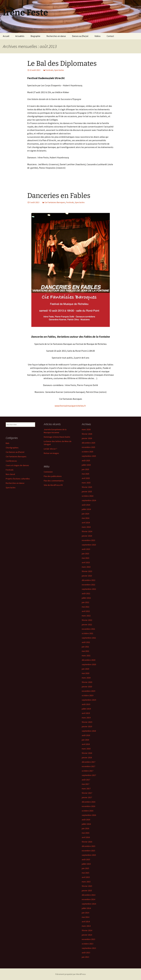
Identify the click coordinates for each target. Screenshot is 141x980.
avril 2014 (86, 922)
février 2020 (87, 682)
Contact (110, 36)
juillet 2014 (86, 908)
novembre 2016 (88, 806)
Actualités (20, 36)
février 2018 (87, 753)
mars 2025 (86, 483)
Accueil (6, 36)
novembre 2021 (88, 629)
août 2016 (86, 820)
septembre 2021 (89, 638)
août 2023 (86, 549)
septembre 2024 (89, 500)
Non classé (10, 474)
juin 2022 (85, 602)
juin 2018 (85, 740)
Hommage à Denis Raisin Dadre (57, 437)
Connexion (48, 472)
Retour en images (51, 453)
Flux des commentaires (54, 481)
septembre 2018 (89, 731)
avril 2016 (86, 837)
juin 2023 (85, 554)
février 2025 (87, 487)
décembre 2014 (89, 895)
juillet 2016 (86, 824)
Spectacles (59, 70)
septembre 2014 (89, 904)
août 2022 (86, 593)
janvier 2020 (87, 687)
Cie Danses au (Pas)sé (15, 452)
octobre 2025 (87, 452)
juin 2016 (85, 828)
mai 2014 (85, 917)
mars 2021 (86, 656)
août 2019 (86, 704)
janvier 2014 (87, 935)
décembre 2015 (89, 846)
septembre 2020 (89, 664)
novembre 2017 (88, 766)
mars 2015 (86, 882)
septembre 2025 (89, 456)
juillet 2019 (86, 709)
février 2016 (87, 842)
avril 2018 (86, 744)
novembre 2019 (88, 691)
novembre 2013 (88, 939)
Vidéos (98, 36)
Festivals (49, 70)
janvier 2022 (87, 624)
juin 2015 (85, 868)
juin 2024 (85, 514)
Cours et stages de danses (17, 465)
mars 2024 (86, 527)
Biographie (35, 36)
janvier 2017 (87, 797)
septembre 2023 (89, 545)
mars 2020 (86, 678)
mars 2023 (86, 567)
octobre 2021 (87, 633)
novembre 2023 (88, 540)
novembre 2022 (88, 585)
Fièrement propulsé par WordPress (71, 974)
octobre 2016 (87, 811)
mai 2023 (85, 558)
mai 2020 (85, 673)
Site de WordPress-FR (53, 485)
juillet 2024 (86, 509)
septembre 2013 (89, 948)
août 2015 (86, 859)
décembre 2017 (89, 762)
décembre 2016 (89, 802)
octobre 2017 (87, 771)
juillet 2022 (86, 598)
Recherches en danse (56, 36)
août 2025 (86, 460)
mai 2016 (85, 833)
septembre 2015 (89, 855)
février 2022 (87, 620)
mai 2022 (85, 607)
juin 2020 (85, 669)
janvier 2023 (87, 576)
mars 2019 (86, 718)
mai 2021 (85, 651)
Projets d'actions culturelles (18, 479)
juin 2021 (85, 647)
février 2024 (87, 531)
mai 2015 (85, 873)
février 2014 (87, 930)
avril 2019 (86, 713)
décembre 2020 (89, 660)
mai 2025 (85, 474)
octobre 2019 (87, 695)
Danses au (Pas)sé (80, 36)
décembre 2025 (89, 443)
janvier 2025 (87, 492)
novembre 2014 (88, 899)
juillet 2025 (86, 465)
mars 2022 (86, 616)
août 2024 (86, 505)
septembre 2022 (89, 589)
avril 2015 (86, 877)
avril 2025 (86, 478)
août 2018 (86, 735)
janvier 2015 (87, 890)
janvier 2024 (87, 536)
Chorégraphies (12, 448)
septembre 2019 (89, 700)
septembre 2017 (89, 775)
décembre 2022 (89, 580)
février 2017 (87, 793)
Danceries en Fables (59, 196)
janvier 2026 (87, 438)
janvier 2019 (87, 726)
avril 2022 (86, 611)
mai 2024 (85, 518)
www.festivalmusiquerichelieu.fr (70, 406)
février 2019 (87, 722)
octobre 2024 (87, 496)
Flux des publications (53, 476)
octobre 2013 (87, 944)
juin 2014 (85, 913)
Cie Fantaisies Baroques (55, 202)
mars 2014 (86, 926)
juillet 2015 (86, 864)
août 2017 (86, 780)
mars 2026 (86, 429)
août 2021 (86, 642)
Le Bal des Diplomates (62, 63)
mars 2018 (86, 749)
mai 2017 (85, 784)
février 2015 (87, 886)
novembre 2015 (88, 851)
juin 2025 (85, 469)
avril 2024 (86, 523)
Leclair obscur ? (50, 449)
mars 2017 (86, 789)
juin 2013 (85, 957)
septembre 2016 (89, 815)
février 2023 (87, 571)
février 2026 (87, 434)
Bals (8, 443)
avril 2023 (86, 562)
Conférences (11, 461)
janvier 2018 (87, 757)
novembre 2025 (88, 447)
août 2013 (86, 953)
